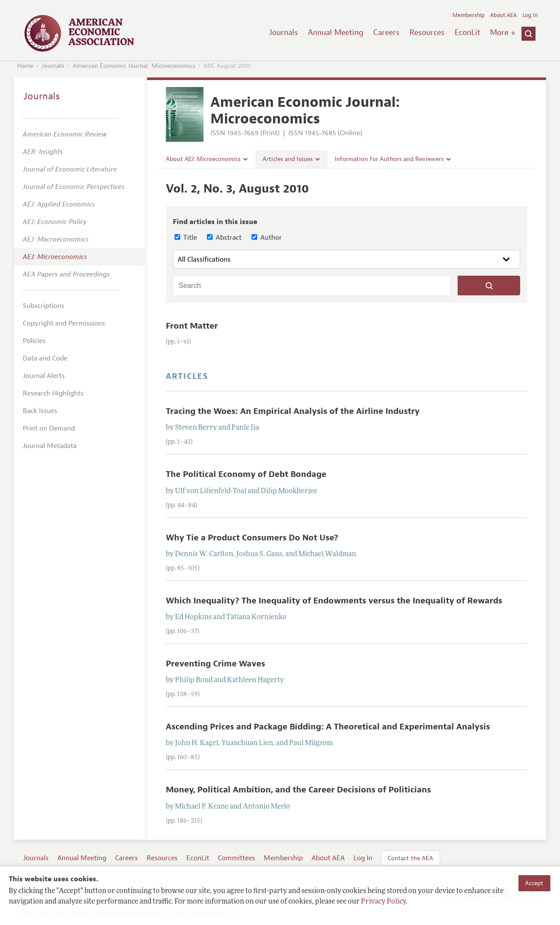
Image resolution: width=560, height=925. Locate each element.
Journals (283, 32)
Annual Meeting (336, 32)
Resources (427, 32)
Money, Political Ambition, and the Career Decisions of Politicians (298, 790)
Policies (34, 341)
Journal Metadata (50, 446)
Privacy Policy (383, 902)
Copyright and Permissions (64, 323)
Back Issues (40, 411)
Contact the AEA (410, 858)
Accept (534, 883)
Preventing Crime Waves (215, 664)
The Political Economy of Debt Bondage (246, 474)
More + (503, 32)
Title (186, 238)
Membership (469, 15)
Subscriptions (44, 306)
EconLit (467, 32)
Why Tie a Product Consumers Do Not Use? (252, 538)
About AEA (503, 15)
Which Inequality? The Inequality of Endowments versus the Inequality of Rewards (334, 601)
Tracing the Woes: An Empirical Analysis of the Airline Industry (293, 411)
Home (25, 66)
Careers (386, 32)
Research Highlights (53, 393)
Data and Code (45, 358)
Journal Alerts (44, 376)
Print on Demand (49, 428)
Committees (236, 858)
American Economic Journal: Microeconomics (134, 66)
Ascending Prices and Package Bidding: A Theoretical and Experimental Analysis (328, 727)
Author (267, 238)
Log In (530, 15)
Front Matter (192, 326)
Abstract (224, 238)
